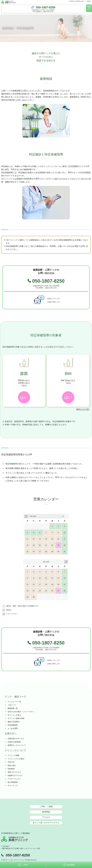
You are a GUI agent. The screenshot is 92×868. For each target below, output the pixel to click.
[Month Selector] (46, 516)
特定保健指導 (13, 725)
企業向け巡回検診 (14, 742)
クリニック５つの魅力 (16, 759)
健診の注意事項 (13, 722)
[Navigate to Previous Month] (26, 516)
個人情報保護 (13, 782)
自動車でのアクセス (15, 775)
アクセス (46, 817)
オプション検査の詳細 (16, 718)
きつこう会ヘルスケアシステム (46, 823)
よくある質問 (13, 728)
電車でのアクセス (14, 772)
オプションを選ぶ (14, 715)
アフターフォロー (14, 779)
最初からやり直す (83, 409)
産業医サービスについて (17, 745)
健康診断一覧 (13, 708)
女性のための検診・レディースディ (21, 712)
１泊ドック (12, 705)
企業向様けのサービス (16, 739)
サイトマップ (13, 786)
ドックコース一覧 (14, 702)
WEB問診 (11, 769)
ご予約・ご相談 (46, 806)
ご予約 (23, 865)
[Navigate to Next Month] (66, 562)
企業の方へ (11, 734)
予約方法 (11, 762)
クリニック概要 (13, 755)
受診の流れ (12, 765)
